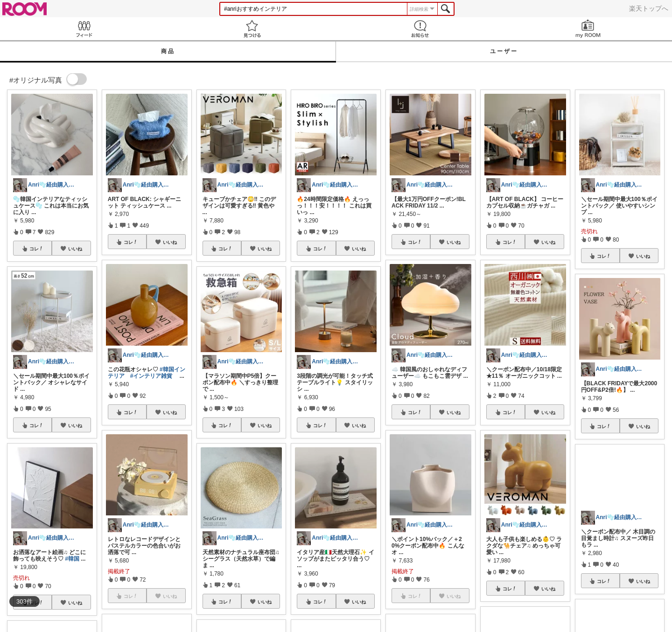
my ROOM (588, 29)
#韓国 (72, 559)
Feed (84, 29)
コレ (36, 249)
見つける (252, 29)
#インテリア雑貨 (151, 376)
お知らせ (420, 29)
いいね (75, 249)
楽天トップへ (649, 8)
